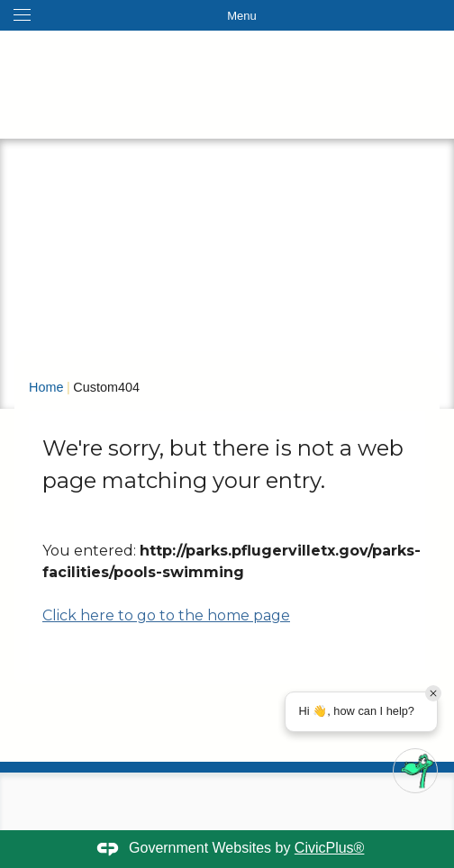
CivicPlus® (330, 848)
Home (46, 387)
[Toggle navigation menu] (227, 15)
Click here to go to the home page (166, 615)
